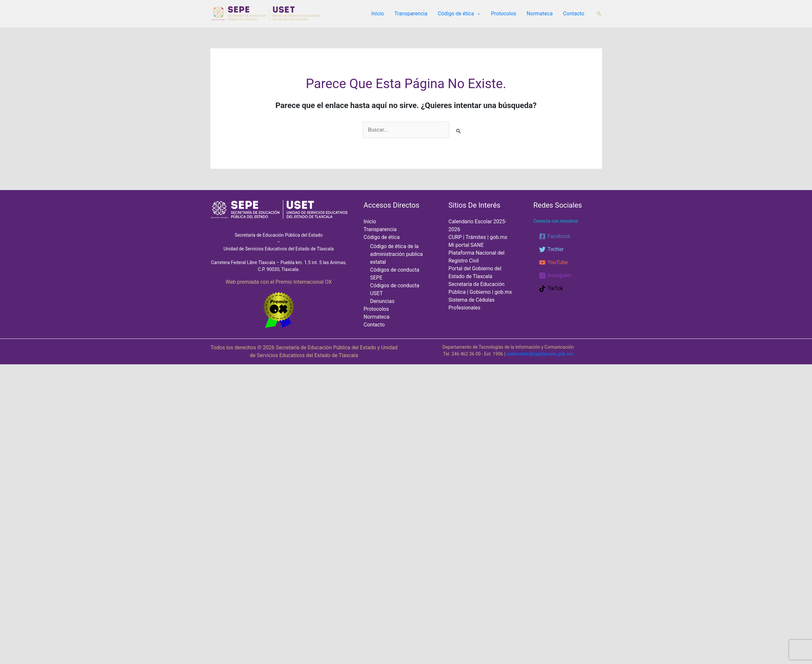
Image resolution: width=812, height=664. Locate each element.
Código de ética (456, 14)
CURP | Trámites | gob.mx (478, 237)
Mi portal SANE (466, 245)
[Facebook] (555, 236)
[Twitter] (551, 249)
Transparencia (411, 14)
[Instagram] (555, 276)
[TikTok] (551, 289)
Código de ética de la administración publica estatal (396, 254)
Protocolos (504, 14)
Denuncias (382, 286)
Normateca (540, 14)
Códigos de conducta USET (401, 278)
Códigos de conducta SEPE (401, 270)
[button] (599, 14)
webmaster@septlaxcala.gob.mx (540, 353)
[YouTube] (553, 262)
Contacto (574, 14)
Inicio (377, 14)
